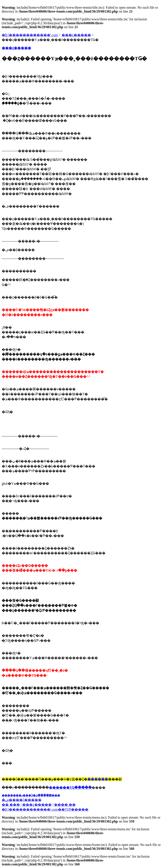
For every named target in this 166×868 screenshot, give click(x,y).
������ (98, 779)
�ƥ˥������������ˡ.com (30, 35)
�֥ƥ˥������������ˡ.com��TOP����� (45, 809)
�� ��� (11, 805)
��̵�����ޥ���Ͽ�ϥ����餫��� (31, 795)
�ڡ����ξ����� (22, 800)
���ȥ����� (76, 35)
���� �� (65, 805)
